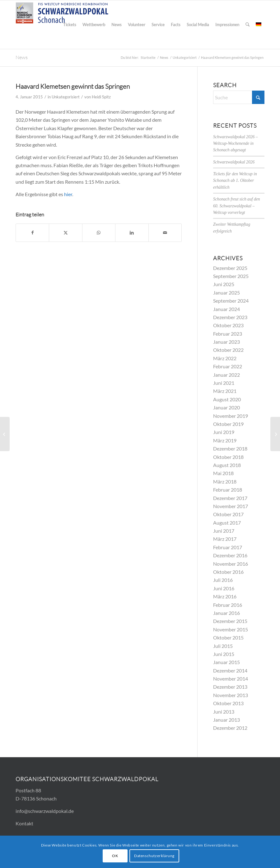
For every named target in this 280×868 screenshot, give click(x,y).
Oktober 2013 (228, 703)
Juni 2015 (224, 654)
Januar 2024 (226, 309)
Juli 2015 (223, 646)
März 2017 (225, 539)
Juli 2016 (223, 580)
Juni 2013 (224, 712)
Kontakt (24, 823)
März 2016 (225, 596)
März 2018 (225, 481)
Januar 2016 (226, 613)
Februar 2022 (228, 366)
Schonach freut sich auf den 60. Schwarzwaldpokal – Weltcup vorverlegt (237, 206)
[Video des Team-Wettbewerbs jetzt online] (5, 434)
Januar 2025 (226, 292)
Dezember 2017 (230, 498)
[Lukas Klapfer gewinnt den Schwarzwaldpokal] (275, 434)
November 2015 (231, 629)
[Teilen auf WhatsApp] (99, 233)
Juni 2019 (224, 432)
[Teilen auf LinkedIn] (132, 233)
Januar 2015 (226, 662)
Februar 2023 (228, 334)
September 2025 (231, 276)
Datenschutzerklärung (154, 856)
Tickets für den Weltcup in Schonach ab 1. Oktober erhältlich (235, 181)
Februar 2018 (228, 490)
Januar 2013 (226, 720)
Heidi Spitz (101, 97)
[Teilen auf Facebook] (32, 233)
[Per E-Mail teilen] (165, 233)
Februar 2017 (228, 547)
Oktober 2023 (228, 325)
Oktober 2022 (228, 350)
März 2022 (225, 358)
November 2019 (231, 416)
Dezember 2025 (230, 268)
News (22, 57)
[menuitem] (70, 25)
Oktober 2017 (228, 514)
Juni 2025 (224, 284)
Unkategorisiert (66, 97)
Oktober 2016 (228, 572)
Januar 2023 (226, 342)
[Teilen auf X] (65, 233)
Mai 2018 (223, 473)
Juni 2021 (224, 383)
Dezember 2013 (230, 687)
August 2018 (227, 465)
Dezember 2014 (230, 670)
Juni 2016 (224, 588)
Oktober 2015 (228, 637)
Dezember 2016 (230, 555)
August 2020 (227, 399)
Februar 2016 (228, 605)
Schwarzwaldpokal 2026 (234, 162)
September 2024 (231, 301)
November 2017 (231, 506)
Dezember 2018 (230, 448)
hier (68, 194)
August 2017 (227, 523)
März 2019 (225, 440)
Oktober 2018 (228, 457)
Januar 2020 (226, 407)
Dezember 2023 (230, 317)
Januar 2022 (226, 375)
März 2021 (225, 391)
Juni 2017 (224, 531)
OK (115, 856)
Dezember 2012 (230, 728)
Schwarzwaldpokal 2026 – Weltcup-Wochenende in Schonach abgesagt (236, 144)
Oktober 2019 (228, 424)
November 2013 (231, 695)
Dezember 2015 (230, 621)
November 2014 (231, 679)
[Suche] (247, 25)
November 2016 (231, 564)
